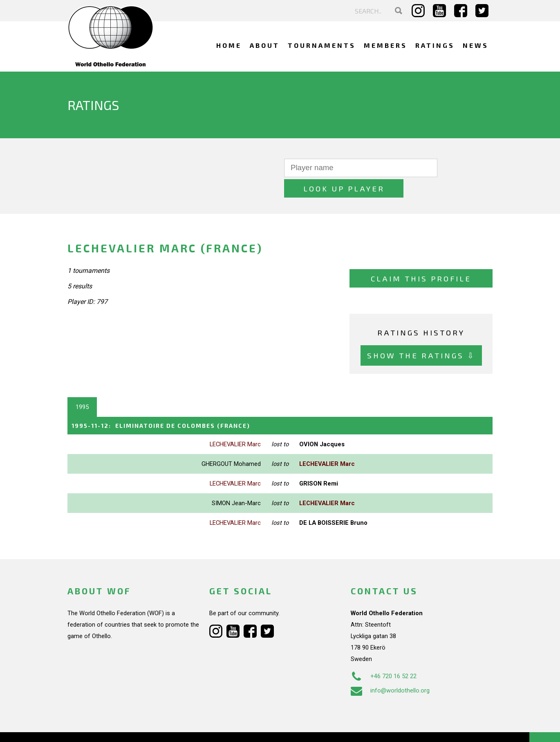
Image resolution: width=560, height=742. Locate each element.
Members (385, 45)
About (265, 45)
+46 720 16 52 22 (384, 655)
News (476, 45)
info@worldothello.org (390, 670)
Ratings (435, 45)
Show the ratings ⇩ (421, 335)
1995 (82, 387)
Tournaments (322, 45)
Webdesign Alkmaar (103, 727)
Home (229, 45)
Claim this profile (421, 258)
